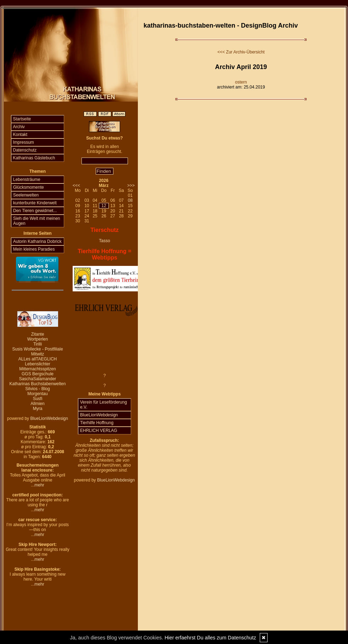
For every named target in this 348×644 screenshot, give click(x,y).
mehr (39, 485)
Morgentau (37, 394)
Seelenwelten (26, 195)
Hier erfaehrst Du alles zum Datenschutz (210, 638)
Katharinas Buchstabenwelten (38, 384)
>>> (131, 186)
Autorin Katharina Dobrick (37, 241)
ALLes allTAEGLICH (38, 359)
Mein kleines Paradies (34, 249)
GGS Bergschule (38, 374)
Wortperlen (38, 339)
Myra (38, 409)
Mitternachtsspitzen (37, 369)
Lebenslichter (37, 364)
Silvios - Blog (37, 389)
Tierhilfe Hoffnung (97, 423)
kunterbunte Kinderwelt (35, 203)
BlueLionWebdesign (49, 418)
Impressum (24, 142)
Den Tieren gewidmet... (35, 211)
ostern (241, 82)
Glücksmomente (29, 187)
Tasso (104, 241)
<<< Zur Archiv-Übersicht (241, 52)
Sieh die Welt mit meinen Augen (37, 221)
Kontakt (20, 135)
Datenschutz (25, 150)
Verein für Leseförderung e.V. (103, 405)
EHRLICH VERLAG (99, 431)
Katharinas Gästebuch (34, 158)
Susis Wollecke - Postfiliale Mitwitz (37, 352)
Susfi (38, 399)
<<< (76, 186)
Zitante (38, 334)
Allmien (37, 404)
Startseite (22, 119)
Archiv (19, 127)
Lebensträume (27, 179)
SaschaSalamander (38, 379)
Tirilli (38, 344)
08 (130, 200)
